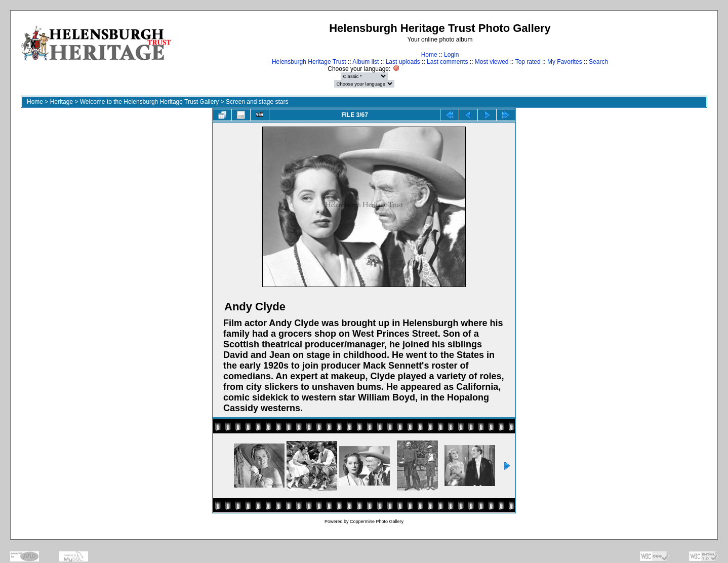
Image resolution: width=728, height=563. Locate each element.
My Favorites (565, 62)
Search (598, 62)
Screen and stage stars (257, 102)
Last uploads (403, 62)
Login (451, 55)
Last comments (447, 62)
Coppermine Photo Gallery (377, 521)
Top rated (528, 62)
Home (429, 55)
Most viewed (492, 62)
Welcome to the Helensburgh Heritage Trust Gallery (150, 102)
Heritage (62, 102)
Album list (366, 62)
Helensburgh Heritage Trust (309, 62)
